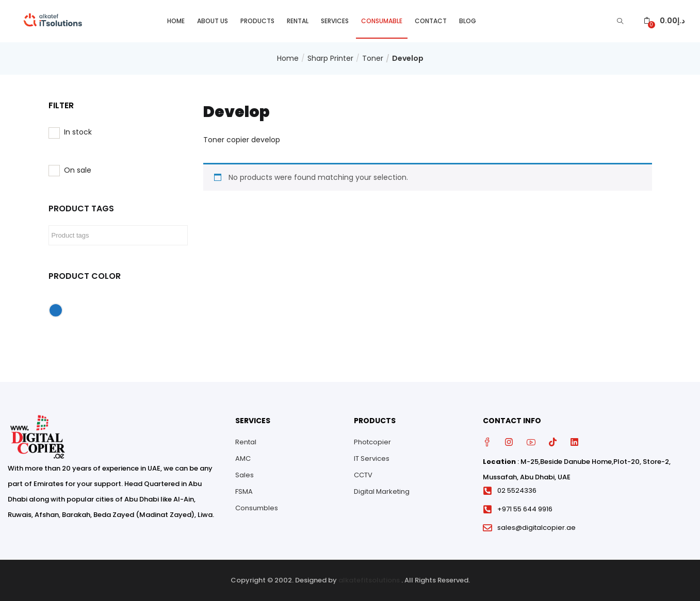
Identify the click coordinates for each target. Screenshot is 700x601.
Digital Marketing (382, 491)
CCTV (363, 475)
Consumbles (257, 508)
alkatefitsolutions (369, 580)
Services (335, 21)
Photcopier (372, 442)
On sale (78, 170)
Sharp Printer (330, 58)
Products (257, 21)
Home (176, 21)
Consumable (382, 21)
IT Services (372, 458)
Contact (431, 21)
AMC (243, 458)
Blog (468, 21)
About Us (213, 21)
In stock (78, 132)
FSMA (244, 491)
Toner (373, 58)
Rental (298, 21)
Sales (245, 475)
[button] (664, 21)
